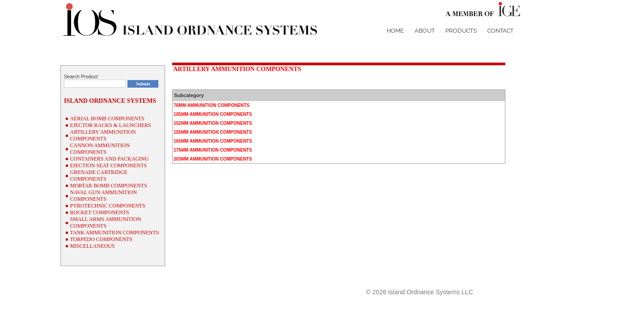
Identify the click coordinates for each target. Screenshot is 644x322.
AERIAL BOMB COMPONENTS (107, 119)
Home (395, 31)
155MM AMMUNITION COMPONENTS (213, 132)
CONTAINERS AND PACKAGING (109, 159)
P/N (483, 276)
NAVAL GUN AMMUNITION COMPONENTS (103, 196)
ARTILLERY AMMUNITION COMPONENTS (237, 69)
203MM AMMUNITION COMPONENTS (213, 159)
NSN (499, 276)
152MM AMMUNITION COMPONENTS (213, 123)
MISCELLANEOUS (92, 246)
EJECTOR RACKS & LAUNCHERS (110, 125)
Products (461, 31)
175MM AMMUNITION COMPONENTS (213, 150)
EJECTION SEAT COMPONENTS (108, 165)
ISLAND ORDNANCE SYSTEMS (110, 101)
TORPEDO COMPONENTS (101, 239)
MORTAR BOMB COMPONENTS (108, 186)
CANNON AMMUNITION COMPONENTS (100, 149)
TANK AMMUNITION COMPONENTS (114, 233)
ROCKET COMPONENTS (99, 212)
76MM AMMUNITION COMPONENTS (212, 105)
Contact (500, 31)
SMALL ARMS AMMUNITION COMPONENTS (105, 222)
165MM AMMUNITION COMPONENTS (213, 141)
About (425, 31)
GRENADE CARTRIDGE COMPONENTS (98, 176)
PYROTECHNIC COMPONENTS (107, 206)
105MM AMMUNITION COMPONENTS (213, 114)
